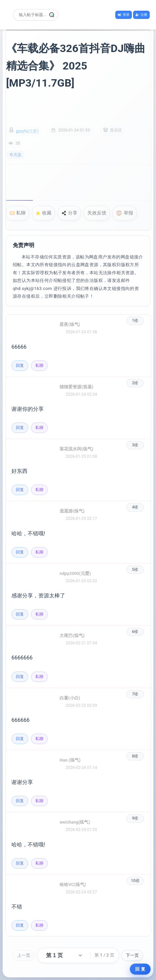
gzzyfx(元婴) (27, 131)
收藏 (44, 213)
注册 (141, 15)
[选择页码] (64, 955)
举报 (125, 213)
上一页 (24, 955)
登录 (124, 15)
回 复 (140, 969)
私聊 (18, 213)
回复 (20, 365)
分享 (69, 213)
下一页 (132, 955)
